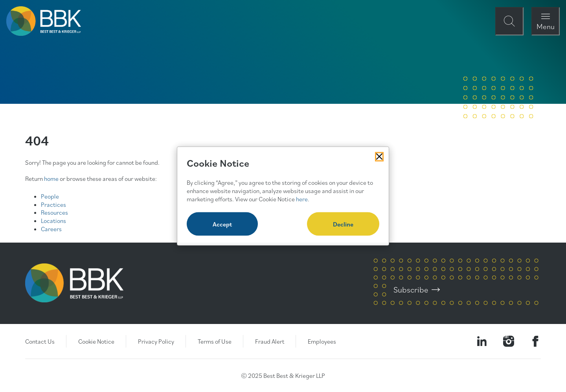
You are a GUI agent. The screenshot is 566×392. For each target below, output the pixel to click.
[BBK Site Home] (44, 21)
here (302, 199)
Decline (343, 224)
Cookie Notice (96, 341)
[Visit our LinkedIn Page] (482, 341)
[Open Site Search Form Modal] (509, 21)
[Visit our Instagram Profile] (509, 341)
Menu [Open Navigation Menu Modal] (546, 26)
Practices (53, 204)
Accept (222, 224)
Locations (53, 221)
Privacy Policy (156, 341)
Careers (51, 229)
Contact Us (40, 341)
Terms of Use (215, 341)
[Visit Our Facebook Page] (535, 341)
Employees (322, 341)
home (51, 179)
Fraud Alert (270, 341)
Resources (54, 212)
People (50, 196)
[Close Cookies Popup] (379, 156)
